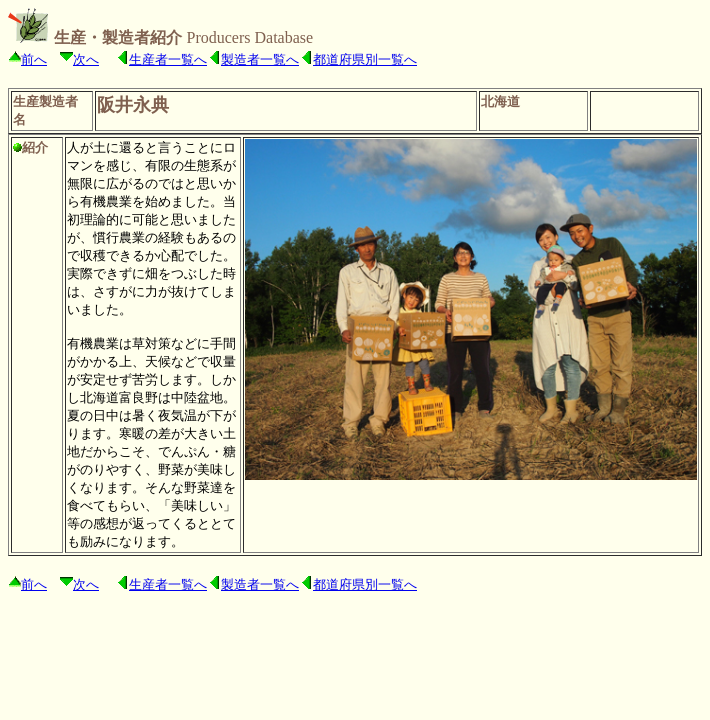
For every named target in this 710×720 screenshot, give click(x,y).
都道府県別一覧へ (365, 59)
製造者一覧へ (260, 59)
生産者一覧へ (168, 59)
